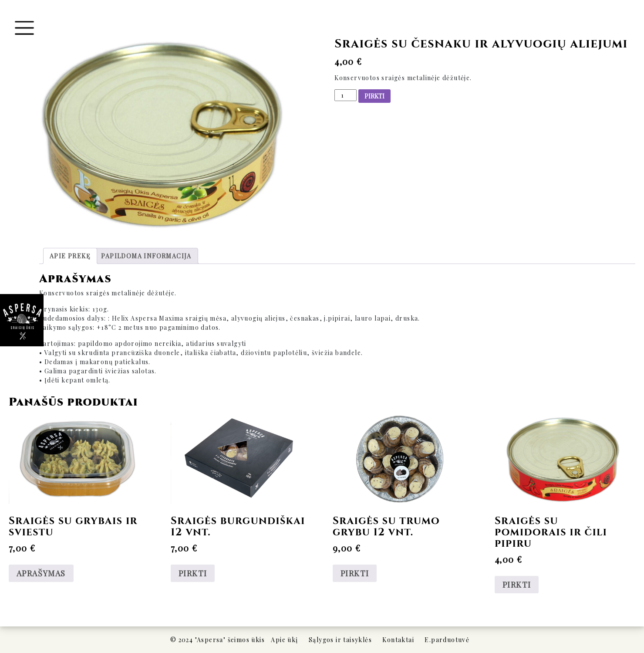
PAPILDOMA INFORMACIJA (146, 256)
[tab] (70, 256)
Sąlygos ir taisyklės (340, 640)
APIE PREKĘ (70, 256)
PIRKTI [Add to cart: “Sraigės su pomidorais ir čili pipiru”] (517, 585)
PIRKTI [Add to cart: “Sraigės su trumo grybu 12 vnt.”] (355, 573)
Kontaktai (398, 640)
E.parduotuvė (447, 640)
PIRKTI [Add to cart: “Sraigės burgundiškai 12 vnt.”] (193, 573)
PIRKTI (374, 96)
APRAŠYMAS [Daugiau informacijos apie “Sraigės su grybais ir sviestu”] (41, 573)
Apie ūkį (284, 640)
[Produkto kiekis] (346, 95)
